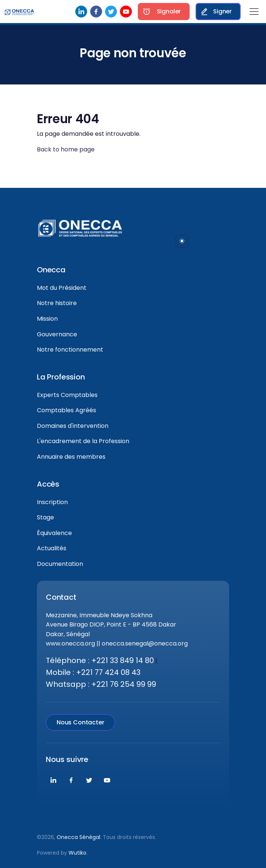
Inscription (52, 502)
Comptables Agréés (66, 410)
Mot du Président (62, 288)
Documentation (60, 564)
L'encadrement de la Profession (83, 441)
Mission (47, 319)
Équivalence (54, 533)
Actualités (52, 548)
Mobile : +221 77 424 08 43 (93, 672)
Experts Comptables (67, 395)
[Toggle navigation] (254, 12)
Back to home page (66, 149)
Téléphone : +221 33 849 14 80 (100, 660)
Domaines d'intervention (73, 426)
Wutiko (77, 853)
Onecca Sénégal (78, 837)
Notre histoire (57, 303)
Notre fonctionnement (70, 350)
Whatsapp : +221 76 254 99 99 (101, 684)
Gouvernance (57, 334)
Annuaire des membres (71, 457)
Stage (45, 517)
